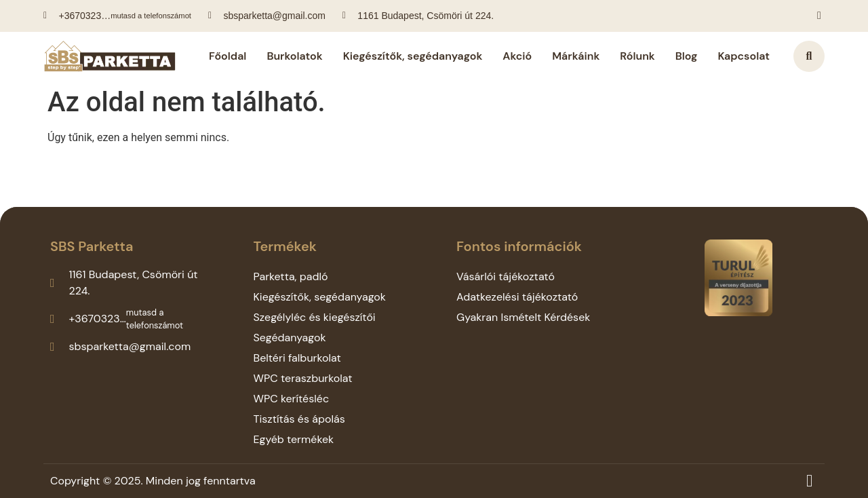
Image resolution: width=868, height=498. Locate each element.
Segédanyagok (290, 338)
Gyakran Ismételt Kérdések (523, 317)
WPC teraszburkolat (303, 378)
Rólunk (637, 56)
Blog (687, 56)
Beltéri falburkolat (297, 358)
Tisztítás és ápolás (299, 419)
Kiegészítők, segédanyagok (413, 56)
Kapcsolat (744, 56)
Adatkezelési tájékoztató (517, 297)
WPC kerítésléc (292, 399)
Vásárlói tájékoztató (506, 276)
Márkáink (576, 56)
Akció (517, 56)
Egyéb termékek (294, 439)
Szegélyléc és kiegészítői (315, 317)
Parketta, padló (291, 276)
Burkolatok (294, 56)
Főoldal (228, 56)
